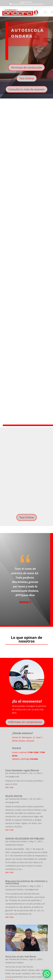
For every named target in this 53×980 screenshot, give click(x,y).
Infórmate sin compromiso (25, 722)
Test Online (27, 78)
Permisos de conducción (26, 68)
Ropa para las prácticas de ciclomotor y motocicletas (26, 882)
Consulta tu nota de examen (26, 89)
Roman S (25, 602)
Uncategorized (12, 777)
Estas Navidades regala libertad (22, 770)
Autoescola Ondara (14, 845)
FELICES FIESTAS (14, 796)
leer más (9, 787)
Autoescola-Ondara (18, 773)
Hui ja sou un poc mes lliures (21, 957)
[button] (47, 974)
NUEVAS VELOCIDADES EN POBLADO (25, 839)
